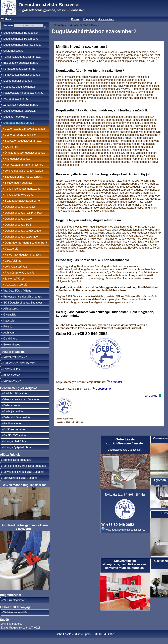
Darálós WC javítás (15, 441)
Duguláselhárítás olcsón (19, 224)
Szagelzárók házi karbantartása (23, 182)
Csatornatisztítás (13, 57)
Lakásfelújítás (13, 266)
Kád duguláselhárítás (17, 164)
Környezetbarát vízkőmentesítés (24, 170)
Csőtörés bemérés (14, 435)
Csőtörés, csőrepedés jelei (20, 141)
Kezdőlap (58, 25)
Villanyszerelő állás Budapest (21, 484)
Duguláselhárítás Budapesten (21, 39)
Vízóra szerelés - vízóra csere (21, 405)
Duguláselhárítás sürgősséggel (23, 236)
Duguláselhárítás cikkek (19, 129)
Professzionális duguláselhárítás (22, 302)
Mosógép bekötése (15, 447)
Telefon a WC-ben (15, 284)
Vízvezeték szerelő (16, 290)
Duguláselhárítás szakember (22, 242)
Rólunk (75, 19)
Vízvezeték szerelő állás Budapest (24, 478)
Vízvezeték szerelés (15, 363)
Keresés (10, 25)
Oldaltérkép (10, 344)
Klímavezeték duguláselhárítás (22, 81)
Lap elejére (151, 396)
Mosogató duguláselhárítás (19, 93)
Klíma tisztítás (12, 381)
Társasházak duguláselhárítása (22, 63)
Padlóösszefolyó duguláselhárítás (23, 99)
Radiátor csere (12, 429)
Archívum (9, 338)
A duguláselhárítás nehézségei (23, 194)
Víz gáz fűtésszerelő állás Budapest (24, 472)
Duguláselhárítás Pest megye (21, 45)
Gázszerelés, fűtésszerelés (19, 369)
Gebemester (103, 389)
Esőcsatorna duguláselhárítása (23, 147)
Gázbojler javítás (13, 417)
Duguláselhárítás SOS (18, 230)
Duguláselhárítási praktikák (19, 117)
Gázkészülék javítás (15, 399)
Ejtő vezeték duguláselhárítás (21, 69)
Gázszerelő (11, 254)
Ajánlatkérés (106, 19)
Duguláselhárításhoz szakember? (26, 248)
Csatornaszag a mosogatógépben (25, 135)
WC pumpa (11, 153)
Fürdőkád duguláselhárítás (19, 75)
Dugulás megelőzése (16, 123)
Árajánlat (116, 382)
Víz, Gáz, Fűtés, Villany (17, 296)
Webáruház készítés (15, 618)
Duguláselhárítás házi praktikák (23, 218)
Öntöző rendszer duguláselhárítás (25, 159)
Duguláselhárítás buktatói (20, 212)
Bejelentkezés (12, 350)
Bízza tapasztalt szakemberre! (23, 206)
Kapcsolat (89, 19)
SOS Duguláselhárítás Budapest (23, 308)
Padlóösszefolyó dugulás (19, 278)
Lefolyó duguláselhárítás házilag (24, 176)
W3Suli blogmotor (14, 606)
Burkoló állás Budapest (17, 466)
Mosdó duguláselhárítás (18, 87)
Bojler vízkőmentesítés (17, 423)
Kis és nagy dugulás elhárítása (23, 260)
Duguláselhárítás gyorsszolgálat (22, 51)
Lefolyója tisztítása (16, 272)
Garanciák (9, 320)
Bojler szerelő (11, 411)
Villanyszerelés (12, 387)
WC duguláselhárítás (16, 105)
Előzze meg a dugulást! (19, 188)
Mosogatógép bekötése (17, 453)
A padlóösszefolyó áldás (19, 200)
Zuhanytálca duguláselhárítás (21, 111)
